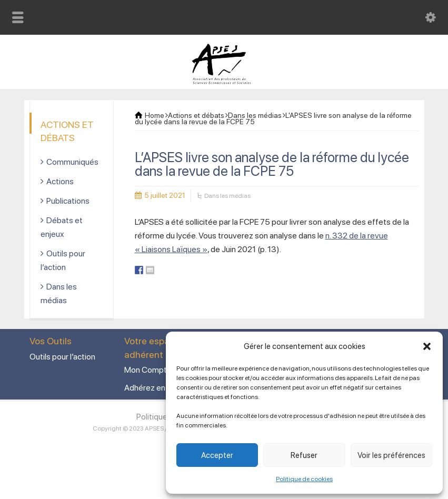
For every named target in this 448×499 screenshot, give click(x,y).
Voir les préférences (391, 455)
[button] (427, 346)
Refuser (304, 455)
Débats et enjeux (62, 227)
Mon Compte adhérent (165, 370)
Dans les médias (227, 196)
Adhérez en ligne (154, 388)
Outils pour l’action (63, 260)
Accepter (217, 455)
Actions (60, 181)
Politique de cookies (304, 479)
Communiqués (72, 162)
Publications (68, 201)
